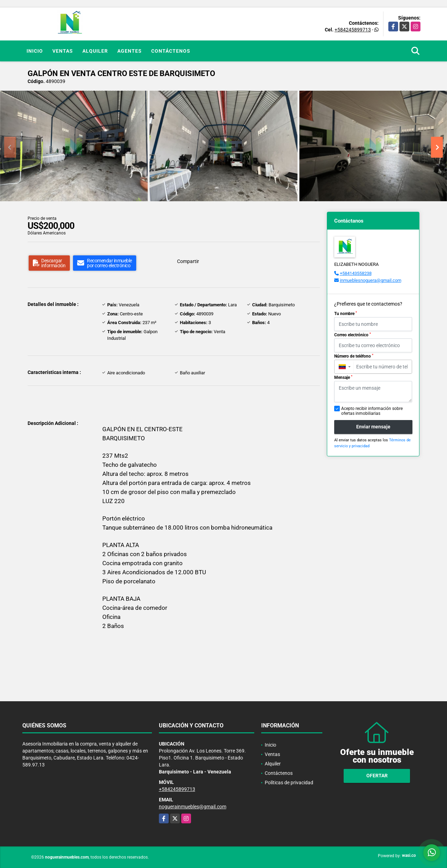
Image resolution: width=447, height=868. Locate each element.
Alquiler (95, 51)
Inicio (35, 51)
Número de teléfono (354, 356)
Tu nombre (346, 314)
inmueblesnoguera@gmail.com (371, 280)
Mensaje (343, 377)
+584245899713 (353, 30)
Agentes (130, 51)
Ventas (63, 51)
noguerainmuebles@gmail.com (193, 807)
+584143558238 (356, 273)
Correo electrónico (353, 335)
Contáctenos (171, 51)
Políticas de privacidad (289, 783)
